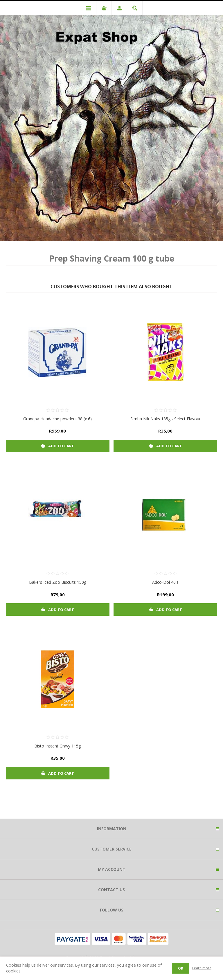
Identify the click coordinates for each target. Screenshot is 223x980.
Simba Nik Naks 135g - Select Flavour (166, 419)
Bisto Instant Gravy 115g (57, 746)
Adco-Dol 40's (165, 582)
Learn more (202, 968)
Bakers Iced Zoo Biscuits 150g (58, 582)
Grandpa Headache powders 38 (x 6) (57, 419)
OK (181, 968)
